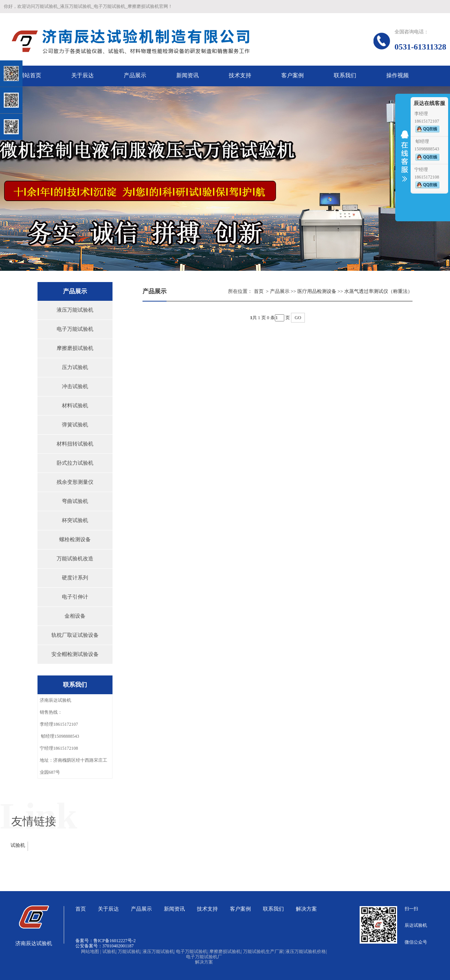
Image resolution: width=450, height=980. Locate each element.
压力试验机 (75, 367)
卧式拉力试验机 (75, 463)
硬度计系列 (75, 578)
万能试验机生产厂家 (264, 951)
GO (298, 318)
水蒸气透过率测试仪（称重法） (378, 291)
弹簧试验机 (75, 425)
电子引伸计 (75, 597)
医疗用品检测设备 (317, 291)
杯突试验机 (75, 520)
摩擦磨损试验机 (75, 348)
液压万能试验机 (75, 310)
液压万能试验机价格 (306, 951)
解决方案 (204, 962)
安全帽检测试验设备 (75, 654)
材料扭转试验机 (75, 444)
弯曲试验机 (75, 501)
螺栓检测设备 (75, 540)
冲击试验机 (75, 386)
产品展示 (280, 291)
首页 (259, 291)
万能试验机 (129, 951)
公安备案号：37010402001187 (105, 946)
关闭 (38, 44)
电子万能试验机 (75, 329)
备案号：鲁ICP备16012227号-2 (106, 941)
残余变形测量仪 (75, 482)
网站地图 (91, 951)
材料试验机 (75, 406)
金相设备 (75, 616)
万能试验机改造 (75, 559)
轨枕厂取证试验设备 (75, 635)
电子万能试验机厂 (204, 957)
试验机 (18, 845)
